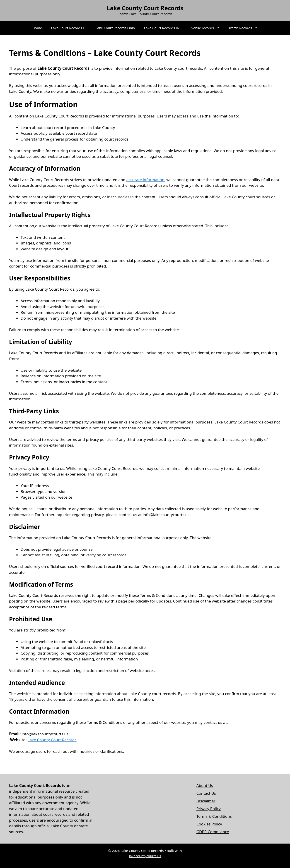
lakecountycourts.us (145, 856)
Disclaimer (206, 801)
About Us (205, 786)
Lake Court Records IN (162, 28)
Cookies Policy (209, 824)
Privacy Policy (209, 809)
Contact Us (206, 793)
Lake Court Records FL (69, 28)
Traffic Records (245, 28)
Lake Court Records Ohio (115, 28)
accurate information (145, 180)
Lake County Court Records (145, 8)
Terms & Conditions (214, 816)
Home (37, 28)
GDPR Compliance (213, 832)
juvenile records (206, 28)
